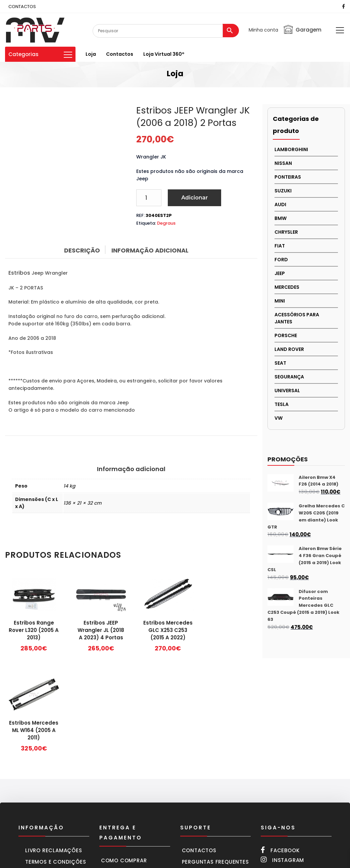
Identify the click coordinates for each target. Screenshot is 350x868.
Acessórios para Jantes (297, 318)
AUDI (280, 204)
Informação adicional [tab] (150, 250)
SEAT (280, 363)
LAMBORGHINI (291, 149)
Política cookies (51, 792)
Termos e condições (56, 761)
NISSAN (283, 163)
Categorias (40, 54)
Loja (91, 54)
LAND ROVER (289, 349)
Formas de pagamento (134, 782)
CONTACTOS (22, 7)
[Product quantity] (149, 198)
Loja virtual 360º (164, 54)
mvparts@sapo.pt (305, 825)
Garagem (302, 30)
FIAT (280, 246)
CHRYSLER (286, 232)
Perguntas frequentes (215, 761)
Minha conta (263, 30)
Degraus (166, 223)
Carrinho (115, 771)
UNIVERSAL (287, 391)
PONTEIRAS (288, 177)
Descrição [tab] (82, 250)
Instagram (282, 759)
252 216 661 (287, 781)
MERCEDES (287, 287)
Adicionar (194, 198)
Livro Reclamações (54, 749)
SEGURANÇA (289, 377)
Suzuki (283, 191)
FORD (281, 260)
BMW (281, 218)
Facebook (280, 749)
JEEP (280, 273)
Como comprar (124, 759)
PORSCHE (286, 335)
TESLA (282, 404)
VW (279, 418)
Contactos (120, 54)
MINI (280, 301)
